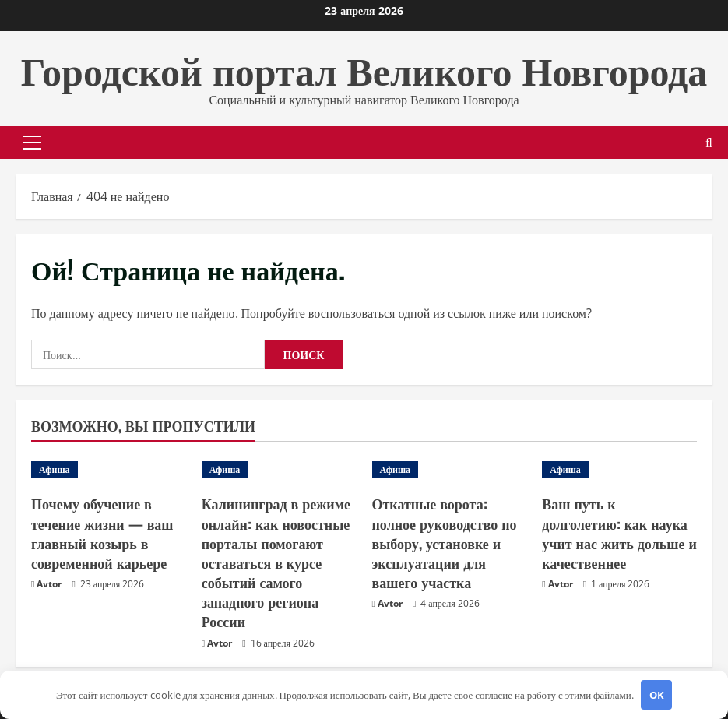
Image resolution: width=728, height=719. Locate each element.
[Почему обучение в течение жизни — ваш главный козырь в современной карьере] (109, 470)
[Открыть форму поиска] (709, 143)
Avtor (49, 584)
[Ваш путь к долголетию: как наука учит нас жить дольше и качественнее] (619, 470)
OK (657, 695)
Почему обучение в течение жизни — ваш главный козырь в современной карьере (102, 533)
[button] (32, 143)
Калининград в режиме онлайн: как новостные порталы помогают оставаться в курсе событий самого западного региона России (276, 562)
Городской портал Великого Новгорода (364, 68)
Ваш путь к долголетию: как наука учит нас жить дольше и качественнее (619, 533)
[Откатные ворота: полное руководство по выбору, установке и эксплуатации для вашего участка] (450, 470)
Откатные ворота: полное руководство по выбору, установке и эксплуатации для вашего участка (445, 543)
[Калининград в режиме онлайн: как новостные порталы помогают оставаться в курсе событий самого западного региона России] (279, 470)
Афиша (55, 469)
